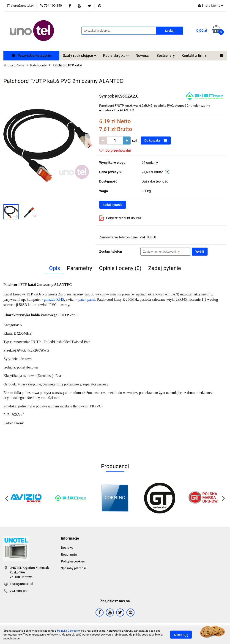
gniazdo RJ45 (54, 299)
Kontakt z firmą (194, 56)
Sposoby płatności (74, 568)
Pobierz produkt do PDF (121, 218)
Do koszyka (156, 140)
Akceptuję (181, 635)
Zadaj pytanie (113, 205)
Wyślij (200, 251)
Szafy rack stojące (79, 56)
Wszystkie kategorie (31, 56)
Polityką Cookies (67, 631)
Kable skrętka (116, 56)
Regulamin (69, 554)
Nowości (143, 56)
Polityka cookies (73, 561)
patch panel (87, 299)
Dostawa (67, 548)
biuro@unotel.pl (21, 584)
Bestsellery (166, 56)
